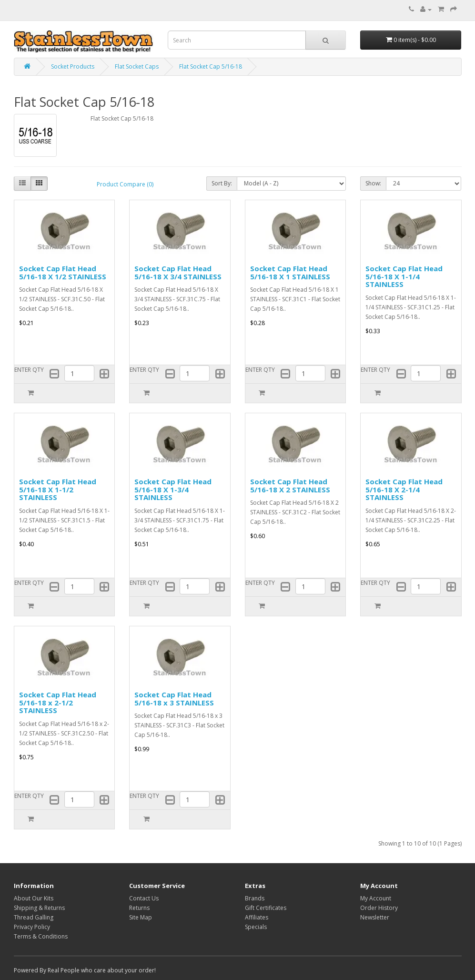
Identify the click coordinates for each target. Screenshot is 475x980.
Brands (255, 898)
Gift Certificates (266, 908)
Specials (256, 927)
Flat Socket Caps (137, 66)
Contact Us (144, 898)
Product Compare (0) (125, 184)
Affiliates (257, 917)
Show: (373, 183)
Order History (379, 908)
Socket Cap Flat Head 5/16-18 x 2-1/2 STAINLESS (58, 702)
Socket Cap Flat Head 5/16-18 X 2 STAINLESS (290, 485)
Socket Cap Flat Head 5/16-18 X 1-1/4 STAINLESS (404, 276)
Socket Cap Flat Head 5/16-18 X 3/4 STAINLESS (178, 272)
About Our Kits (34, 898)
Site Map (141, 917)
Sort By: (222, 183)
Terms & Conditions (41, 936)
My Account (376, 898)
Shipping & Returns (39, 908)
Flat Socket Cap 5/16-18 (211, 66)
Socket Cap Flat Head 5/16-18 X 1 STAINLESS (290, 272)
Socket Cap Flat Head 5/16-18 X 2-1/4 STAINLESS (404, 489)
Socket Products (73, 66)
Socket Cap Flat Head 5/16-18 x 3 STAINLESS (174, 699)
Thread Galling (34, 917)
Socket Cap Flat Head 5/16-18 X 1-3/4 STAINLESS (173, 489)
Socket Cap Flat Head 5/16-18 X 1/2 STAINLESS (63, 272)
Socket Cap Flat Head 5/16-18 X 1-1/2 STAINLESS (58, 489)
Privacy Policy (32, 927)
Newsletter (375, 917)
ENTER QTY (29, 370)
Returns (139, 908)
